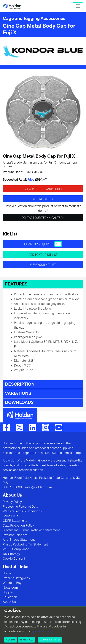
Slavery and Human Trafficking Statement (31, 530)
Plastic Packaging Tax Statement (25, 545)
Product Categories (16, 578)
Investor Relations (15, 535)
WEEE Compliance (16, 549)
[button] (43, 284)
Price (31, 180)
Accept (11, 640)
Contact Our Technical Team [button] (43, 218)
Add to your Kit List (43, 255)
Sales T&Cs (10, 516)
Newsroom (10, 588)
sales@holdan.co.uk (38, 487)
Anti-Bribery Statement (19, 540)
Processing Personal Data (20, 507)
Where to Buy (12, 583)
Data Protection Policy (18, 526)
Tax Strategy (11, 554)
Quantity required (43, 244)
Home (7, 573)
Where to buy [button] (43, 199)
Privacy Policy (12, 502)
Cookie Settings (50, 640)
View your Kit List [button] (43, 265)
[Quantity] (58, 244)
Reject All (26, 640)
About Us (9, 602)
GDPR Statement (15, 521)
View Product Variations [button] (43, 189)
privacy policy (43, 631)
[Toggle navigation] (78, 6)
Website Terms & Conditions (22, 511)
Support (8, 592)
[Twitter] (20, 427)
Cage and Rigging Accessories (34, 19)
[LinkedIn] (33, 427)
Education (10, 597)
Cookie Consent (14, 559)
